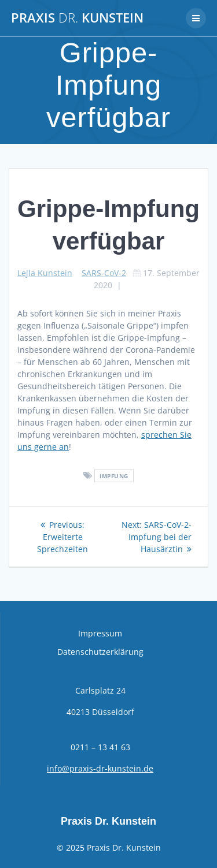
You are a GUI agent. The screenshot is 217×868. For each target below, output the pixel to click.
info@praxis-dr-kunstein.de (100, 768)
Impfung (114, 476)
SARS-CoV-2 (104, 273)
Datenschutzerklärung (100, 652)
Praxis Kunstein (77, 18)
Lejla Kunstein (45, 273)
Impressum (100, 633)
